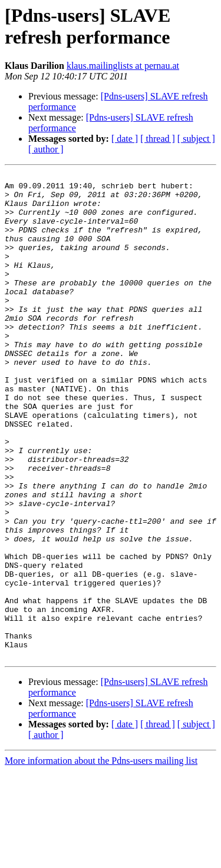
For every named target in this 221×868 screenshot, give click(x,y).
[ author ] (46, 149)
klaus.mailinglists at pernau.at (123, 66)
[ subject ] (196, 139)
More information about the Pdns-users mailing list (101, 858)
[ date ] (125, 139)
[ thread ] (158, 139)
